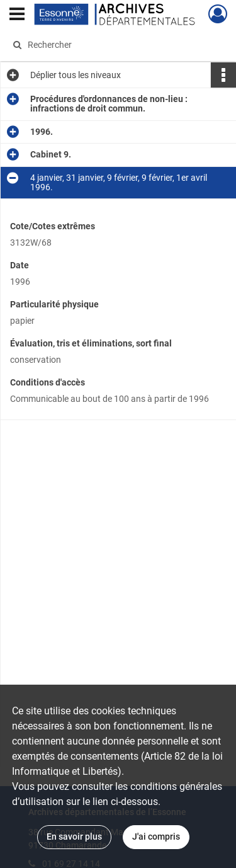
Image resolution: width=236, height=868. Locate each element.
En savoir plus (74, 837)
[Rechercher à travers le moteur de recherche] (117, 45)
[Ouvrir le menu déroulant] (17, 15)
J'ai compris (156, 837)
